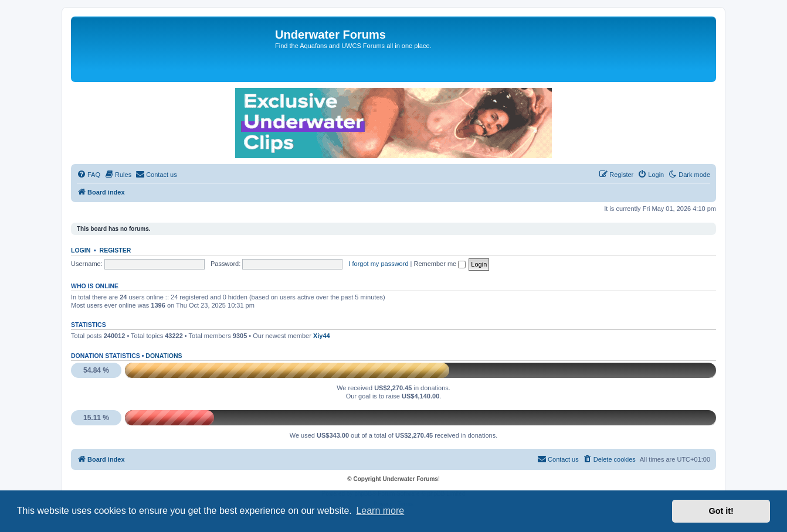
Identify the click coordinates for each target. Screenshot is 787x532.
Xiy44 (322, 336)
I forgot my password (378, 264)
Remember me (440, 264)
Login (81, 250)
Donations (164, 356)
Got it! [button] (721, 511)
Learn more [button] (380, 511)
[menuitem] (89, 175)
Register (116, 250)
